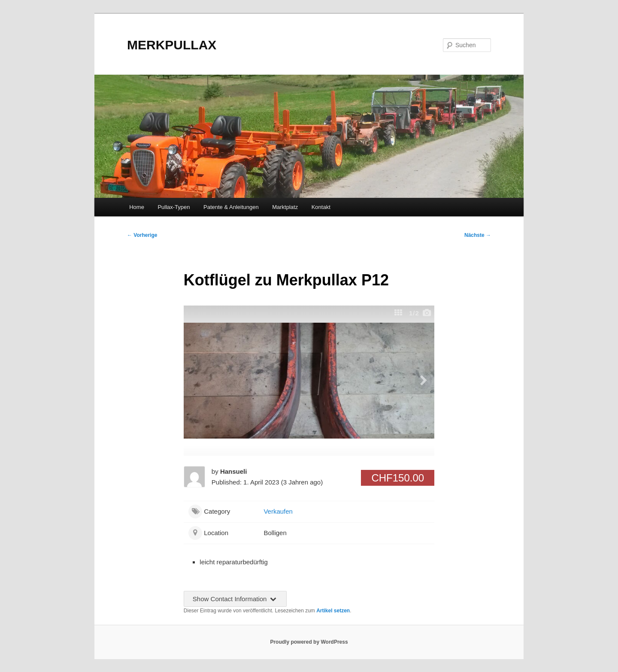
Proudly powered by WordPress (309, 642)
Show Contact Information (235, 599)
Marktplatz (285, 207)
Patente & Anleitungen (231, 207)
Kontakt (321, 207)
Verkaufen (278, 511)
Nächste (478, 235)
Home (137, 207)
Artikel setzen (333, 611)
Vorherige (142, 235)
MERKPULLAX (172, 45)
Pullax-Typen (174, 207)
